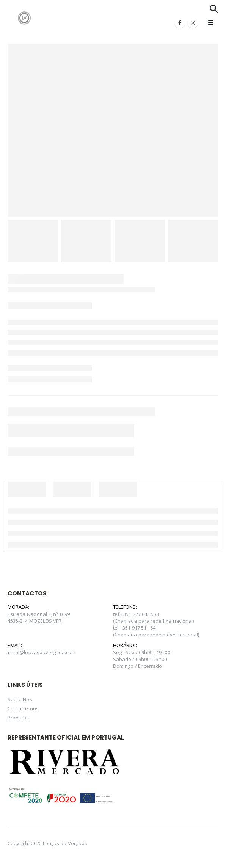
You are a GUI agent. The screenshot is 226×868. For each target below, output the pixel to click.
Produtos (18, 718)
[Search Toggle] (214, 9)
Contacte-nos (23, 708)
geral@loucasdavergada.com (42, 652)
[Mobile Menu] (211, 23)
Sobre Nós (20, 699)
